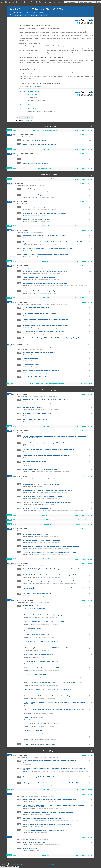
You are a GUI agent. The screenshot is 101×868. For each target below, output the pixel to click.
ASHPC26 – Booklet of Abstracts (29, 92)
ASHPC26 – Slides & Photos (28, 108)
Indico (19, 864)
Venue (41, 86)
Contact (52, 864)
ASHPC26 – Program (26, 104)
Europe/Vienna (71, 2)
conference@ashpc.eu (26, 120)
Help (48, 864)
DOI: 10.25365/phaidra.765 (30, 95)
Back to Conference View (56, 2)
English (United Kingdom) (86, 2)
